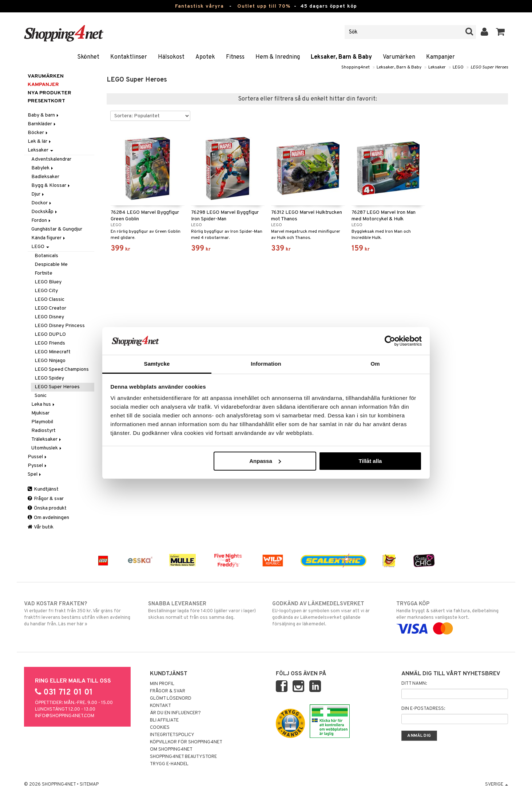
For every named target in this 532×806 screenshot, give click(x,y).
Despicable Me (51, 265)
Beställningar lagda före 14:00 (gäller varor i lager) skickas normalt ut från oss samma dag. (204, 610)
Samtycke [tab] (157, 364)
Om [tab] (375, 364)
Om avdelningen (48, 518)
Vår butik (41, 527)
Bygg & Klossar (51, 186)
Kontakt (160, 706)
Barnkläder (42, 124)
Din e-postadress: (423, 709)
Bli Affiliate (164, 720)
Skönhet (88, 57)
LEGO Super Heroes (489, 67)
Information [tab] (266, 364)
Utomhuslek (47, 448)
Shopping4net (356, 67)
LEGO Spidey (49, 378)
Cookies (160, 728)
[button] (501, 32)
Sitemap (89, 785)
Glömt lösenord (171, 699)
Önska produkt (47, 508)
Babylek (43, 168)
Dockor (42, 203)
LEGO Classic (49, 300)
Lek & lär (40, 141)
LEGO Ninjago (50, 361)
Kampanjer (440, 57)
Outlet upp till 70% (264, 6)
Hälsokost (171, 57)
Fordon (41, 221)
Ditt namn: (414, 684)
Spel (35, 474)
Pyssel (38, 466)
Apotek (205, 57)
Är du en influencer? (175, 713)
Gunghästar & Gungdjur (57, 229)
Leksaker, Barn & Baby (341, 57)
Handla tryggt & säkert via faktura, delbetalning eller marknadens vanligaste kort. (452, 616)
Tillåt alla (370, 461)
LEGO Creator (50, 308)
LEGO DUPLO (50, 335)
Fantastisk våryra (199, 6)
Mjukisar (40, 413)
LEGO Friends (50, 343)
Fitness (235, 57)
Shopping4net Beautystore (183, 757)
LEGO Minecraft (53, 352)
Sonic (41, 396)
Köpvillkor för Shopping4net (186, 742)
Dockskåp (45, 212)
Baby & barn (44, 115)
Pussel (38, 457)
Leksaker (437, 67)
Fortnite (43, 273)
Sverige (497, 785)
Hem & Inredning (278, 57)
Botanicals (46, 256)
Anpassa (265, 461)
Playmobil (42, 422)
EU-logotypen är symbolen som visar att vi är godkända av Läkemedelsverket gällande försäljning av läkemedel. (328, 614)
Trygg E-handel (169, 764)
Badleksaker (45, 177)
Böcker (38, 133)
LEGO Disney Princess (60, 326)
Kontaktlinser (129, 57)
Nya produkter (49, 93)
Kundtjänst (43, 489)
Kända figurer (49, 238)
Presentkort (46, 101)
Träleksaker (47, 439)
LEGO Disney (49, 317)
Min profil (162, 684)
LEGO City (46, 291)
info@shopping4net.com (65, 716)
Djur (38, 194)
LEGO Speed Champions (62, 369)
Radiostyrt (43, 431)
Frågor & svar (46, 499)
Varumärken (399, 57)
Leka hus (43, 404)
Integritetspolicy (172, 735)
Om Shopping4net (171, 750)
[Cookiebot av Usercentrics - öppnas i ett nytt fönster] (390, 341)
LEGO (458, 67)
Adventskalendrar (51, 159)
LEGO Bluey (48, 282)
